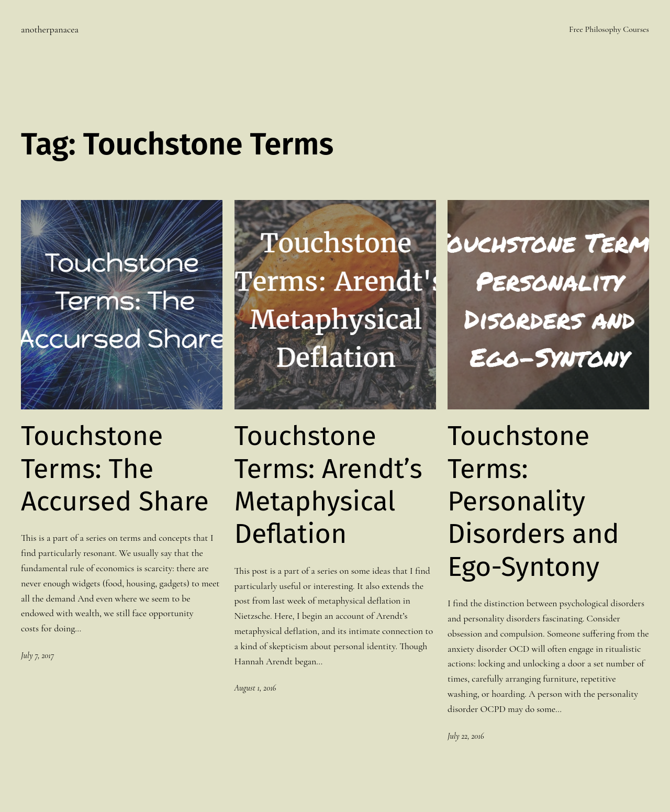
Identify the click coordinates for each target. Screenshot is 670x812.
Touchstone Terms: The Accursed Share (115, 469)
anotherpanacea (50, 29)
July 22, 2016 (466, 736)
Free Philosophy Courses (609, 29)
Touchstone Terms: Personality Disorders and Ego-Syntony (533, 502)
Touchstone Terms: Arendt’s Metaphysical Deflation (328, 485)
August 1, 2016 (255, 688)
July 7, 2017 (37, 655)
